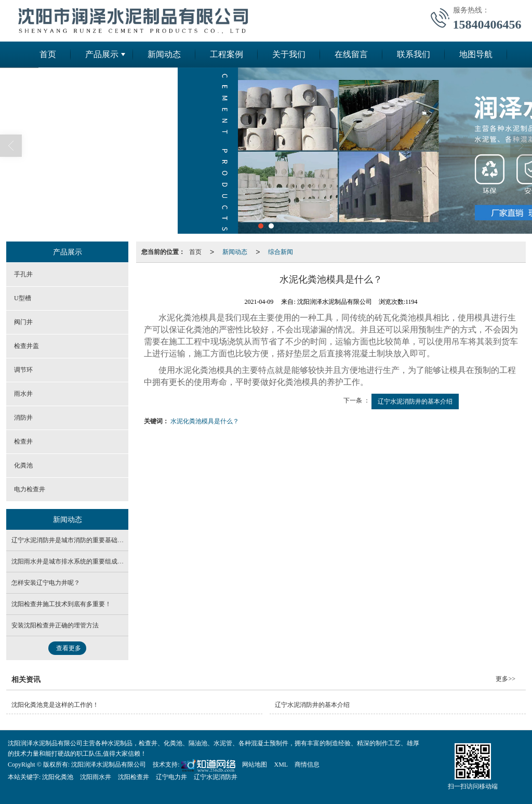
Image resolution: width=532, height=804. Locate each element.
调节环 (23, 370)
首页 (48, 54)
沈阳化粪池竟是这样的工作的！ (55, 705)
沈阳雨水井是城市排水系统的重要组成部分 (71, 561)
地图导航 (476, 54)
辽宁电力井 (171, 777)
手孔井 (23, 274)
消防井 (23, 418)
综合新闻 (281, 252)
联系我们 (414, 54)
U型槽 (23, 298)
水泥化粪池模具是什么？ (205, 421)
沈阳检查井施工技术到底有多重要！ (61, 604)
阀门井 (23, 322)
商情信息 (307, 765)
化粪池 (23, 465)
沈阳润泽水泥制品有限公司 (109, 765)
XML (281, 765)
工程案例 (227, 54)
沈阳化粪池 (58, 777)
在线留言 (351, 54)
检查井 (23, 441)
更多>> (506, 679)
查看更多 (69, 648)
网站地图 (255, 765)
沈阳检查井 (134, 777)
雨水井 (23, 394)
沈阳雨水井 (96, 777)
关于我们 (289, 54)
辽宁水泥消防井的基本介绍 (415, 401)
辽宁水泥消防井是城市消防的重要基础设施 (71, 540)
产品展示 (102, 54)
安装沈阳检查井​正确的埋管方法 (55, 625)
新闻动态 (164, 54)
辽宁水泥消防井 (216, 777)
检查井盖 (26, 346)
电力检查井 (30, 489)
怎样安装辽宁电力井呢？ (46, 583)
